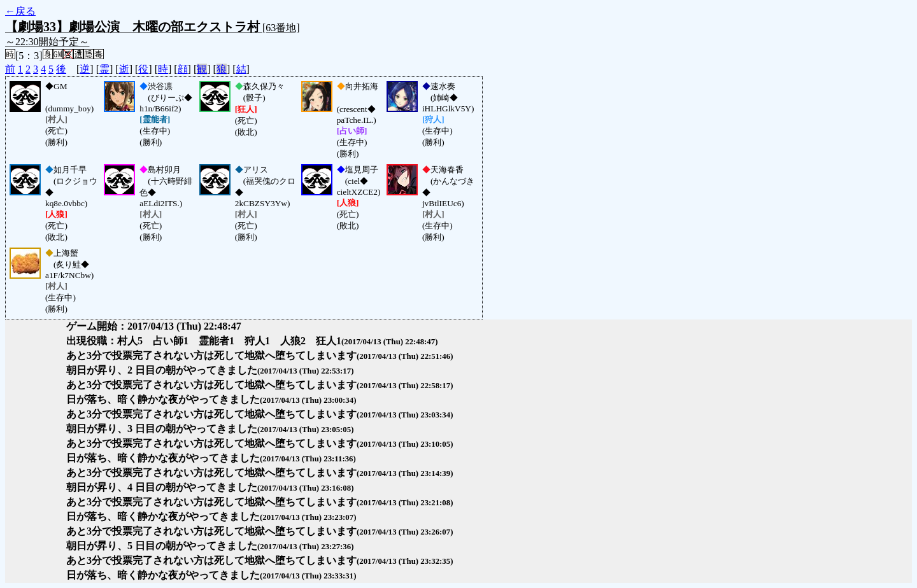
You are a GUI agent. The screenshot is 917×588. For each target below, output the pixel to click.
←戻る (20, 11)
